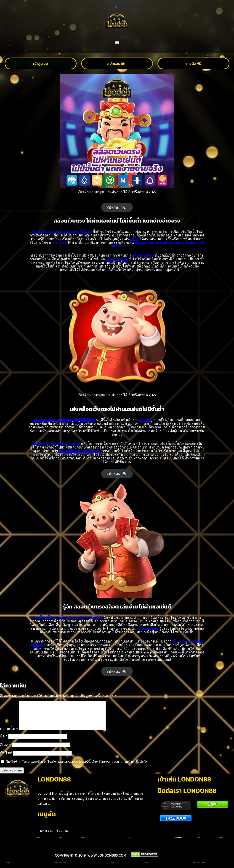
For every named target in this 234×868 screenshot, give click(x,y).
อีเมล (5, 750)
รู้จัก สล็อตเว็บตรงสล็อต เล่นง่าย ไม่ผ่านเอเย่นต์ (66, 617)
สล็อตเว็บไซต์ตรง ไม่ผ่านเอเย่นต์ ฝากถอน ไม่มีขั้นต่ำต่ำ (157, 244)
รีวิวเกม (62, 836)
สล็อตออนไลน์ (143, 255)
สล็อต (134, 239)
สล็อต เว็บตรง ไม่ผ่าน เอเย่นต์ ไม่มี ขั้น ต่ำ (61, 231)
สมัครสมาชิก (117, 207)
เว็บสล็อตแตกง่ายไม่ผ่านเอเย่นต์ (55, 443)
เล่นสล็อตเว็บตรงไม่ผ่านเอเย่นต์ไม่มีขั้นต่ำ (64, 420)
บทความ (47, 836)
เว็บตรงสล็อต (148, 628)
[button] (117, 42)
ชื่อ (4, 742)
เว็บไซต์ (6, 758)
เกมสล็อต (60, 242)
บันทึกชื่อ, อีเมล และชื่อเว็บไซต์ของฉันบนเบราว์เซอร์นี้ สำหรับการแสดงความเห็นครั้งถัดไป (77, 767)
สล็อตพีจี (146, 420)
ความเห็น (9, 734)
